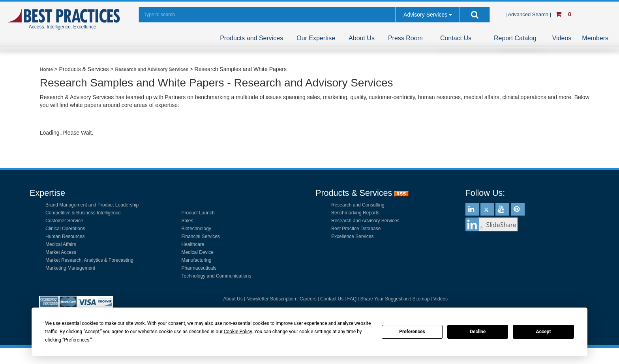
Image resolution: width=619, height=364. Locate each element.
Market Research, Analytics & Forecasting (89, 260)
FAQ (352, 299)
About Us (362, 38)
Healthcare (193, 244)
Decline (478, 332)
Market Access (61, 252)
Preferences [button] (77, 340)
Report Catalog (515, 38)
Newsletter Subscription (271, 299)
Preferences (412, 332)
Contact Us (456, 38)
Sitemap (421, 299)
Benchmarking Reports (355, 213)
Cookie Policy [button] (238, 332)
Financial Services (201, 236)
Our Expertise (316, 38)
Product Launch (198, 213)
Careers (308, 299)
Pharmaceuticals (199, 268)
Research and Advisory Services (365, 221)
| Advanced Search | (529, 14)
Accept (544, 332)
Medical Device (198, 252)
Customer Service (64, 221)
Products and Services (251, 38)
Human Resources (65, 236)
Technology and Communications (217, 276)
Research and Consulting (358, 205)
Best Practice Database (356, 229)
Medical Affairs (61, 244)
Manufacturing (197, 260)
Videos (562, 38)
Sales (188, 221)
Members (595, 38)
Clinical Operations (65, 229)
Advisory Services (425, 15)
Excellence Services (352, 236)
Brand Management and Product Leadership (92, 205)
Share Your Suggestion (385, 299)
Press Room (405, 38)
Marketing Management (70, 268)
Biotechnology (196, 229)
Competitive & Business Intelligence (83, 213)
